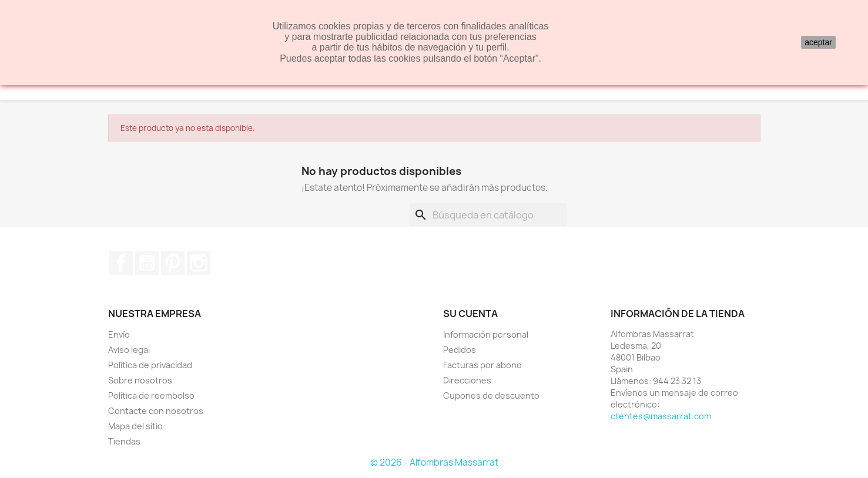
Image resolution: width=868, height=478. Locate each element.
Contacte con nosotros (156, 411)
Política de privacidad (150, 365)
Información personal (486, 334)
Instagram (199, 263)
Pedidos (460, 350)
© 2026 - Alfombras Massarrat (434, 462)
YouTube (147, 263)
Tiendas (124, 441)
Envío (119, 334)
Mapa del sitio (135, 426)
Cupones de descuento (491, 395)
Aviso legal (129, 350)
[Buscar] (488, 215)
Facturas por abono (482, 365)
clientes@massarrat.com (661, 416)
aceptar (818, 42)
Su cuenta (470, 314)
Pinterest (173, 263)
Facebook (121, 263)
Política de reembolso (151, 395)
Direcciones (467, 380)
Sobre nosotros (140, 380)
